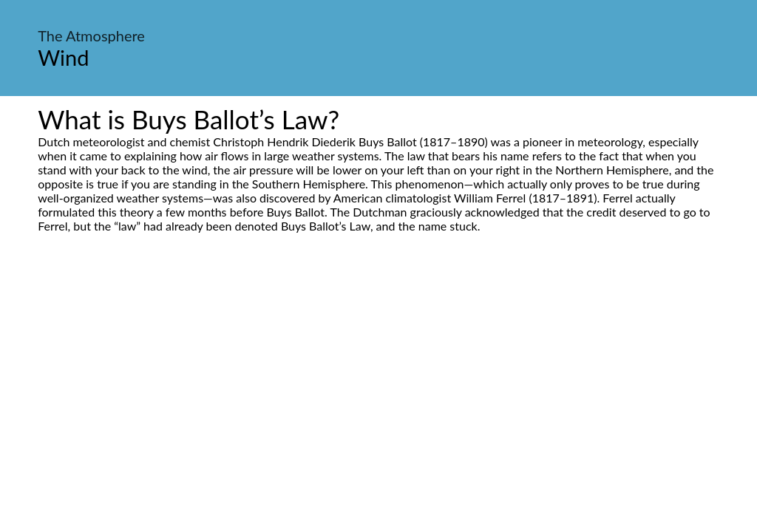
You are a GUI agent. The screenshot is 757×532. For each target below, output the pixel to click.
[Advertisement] (378, 372)
